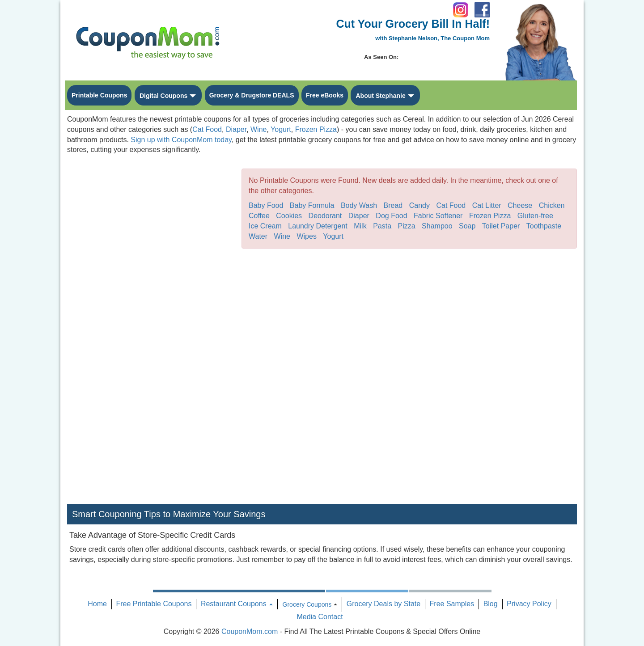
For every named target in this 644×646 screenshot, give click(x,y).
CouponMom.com (250, 631)
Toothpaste (544, 226)
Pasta (382, 226)
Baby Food (266, 205)
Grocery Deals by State (383, 604)
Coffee (259, 216)
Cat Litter (487, 205)
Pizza (407, 226)
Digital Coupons (163, 96)
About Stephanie (380, 96)
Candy (419, 205)
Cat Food (207, 129)
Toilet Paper (501, 226)
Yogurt (281, 129)
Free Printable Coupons (154, 604)
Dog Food (391, 216)
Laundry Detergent (318, 226)
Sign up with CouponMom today (181, 140)
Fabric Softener (438, 216)
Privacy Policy (529, 604)
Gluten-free (535, 216)
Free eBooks (325, 95)
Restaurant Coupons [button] (237, 604)
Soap (467, 226)
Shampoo (437, 226)
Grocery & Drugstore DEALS (252, 95)
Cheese (520, 205)
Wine (258, 129)
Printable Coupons (99, 95)
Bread (393, 205)
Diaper (236, 129)
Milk (360, 226)
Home (97, 604)
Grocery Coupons (307, 604)
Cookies (289, 216)
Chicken (552, 205)
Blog (491, 604)
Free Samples (452, 604)
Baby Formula (312, 205)
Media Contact (320, 617)
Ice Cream (265, 226)
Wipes (306, 236)
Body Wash (359, 205)
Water (258, 236)
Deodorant (325, 216)
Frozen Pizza (316, 129)
